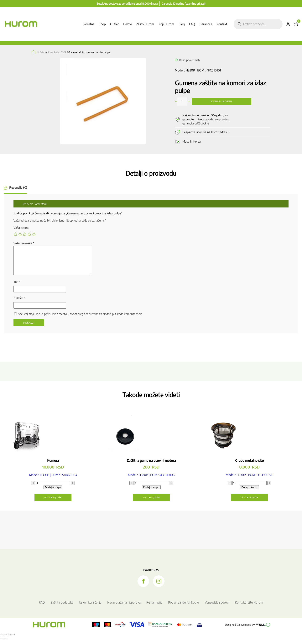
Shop (102, 24)
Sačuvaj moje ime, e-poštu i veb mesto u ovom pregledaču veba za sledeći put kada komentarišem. (81, 318)
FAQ (192, 24)
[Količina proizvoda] (53, 488)
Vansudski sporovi (217, 607)
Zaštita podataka (62, 607)
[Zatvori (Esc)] (13, 639)
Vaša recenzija (24, 243)
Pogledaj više (53, 502)
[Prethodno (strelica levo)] (2, 643)
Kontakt (222, 24)
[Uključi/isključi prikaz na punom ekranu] (5, 639)
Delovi (128, 24)
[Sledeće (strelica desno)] (5, 643)
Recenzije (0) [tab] (18, 187)
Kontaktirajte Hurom (249, 607)
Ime (17, 286)
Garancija (206, 24)
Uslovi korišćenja (90, 607)
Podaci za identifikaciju (184, 607)
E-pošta (20, 302)
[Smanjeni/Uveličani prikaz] (2, 639)
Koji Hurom (166, 24)
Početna (89, 24)
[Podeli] (9, 639)
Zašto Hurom (145, 24)
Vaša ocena (21, 228)
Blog (182, 24)
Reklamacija (154, 607)
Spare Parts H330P (57, 52)
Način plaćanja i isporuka (124, 607)
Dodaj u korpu (222, 101)
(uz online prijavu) (195, 4)
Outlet (115, 24)
